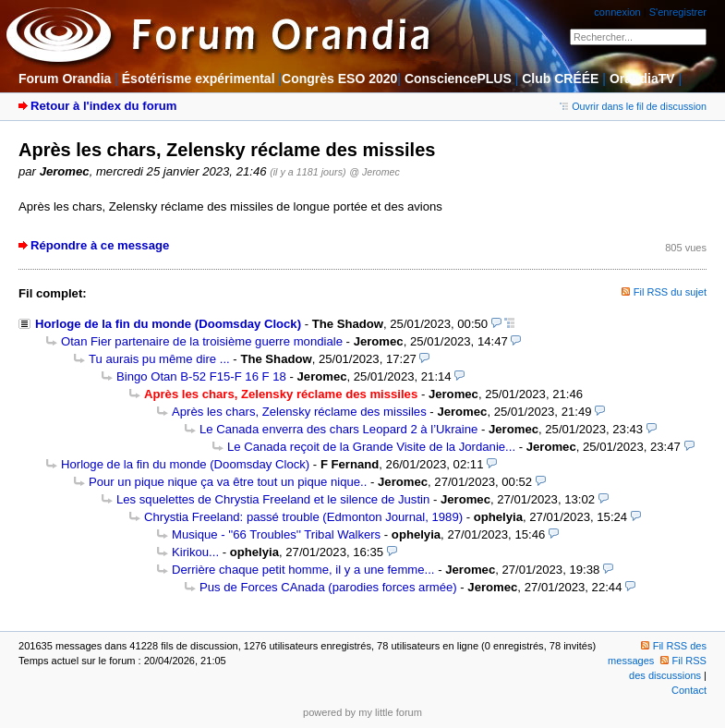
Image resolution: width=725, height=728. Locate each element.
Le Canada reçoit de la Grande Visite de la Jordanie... (371, 447)
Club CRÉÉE (560, 79)
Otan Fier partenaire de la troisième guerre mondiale (202, 341)
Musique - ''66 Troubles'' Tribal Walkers (276, 534)
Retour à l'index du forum (103, 106)
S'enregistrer (678, 12)
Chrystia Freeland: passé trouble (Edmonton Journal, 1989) (303, 517)
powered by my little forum (362, 712)
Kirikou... (195, 552)
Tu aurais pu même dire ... (159, 359)
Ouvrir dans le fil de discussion (633, 106)
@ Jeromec (374, 172)
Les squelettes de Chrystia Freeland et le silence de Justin (273, 499)
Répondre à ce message (100, 245)
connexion (617, 12)
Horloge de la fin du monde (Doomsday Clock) (168, 324)
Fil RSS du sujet (670, 292)
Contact (689, 690)
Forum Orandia (65, 79)
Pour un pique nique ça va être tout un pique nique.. (228, 482)
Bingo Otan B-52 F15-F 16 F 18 (201, 376)
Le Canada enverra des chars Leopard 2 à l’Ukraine (338, 429)
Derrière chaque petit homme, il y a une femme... (303, 570)
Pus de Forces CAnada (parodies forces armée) (328, 587)
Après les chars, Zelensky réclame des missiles (299, 412)
